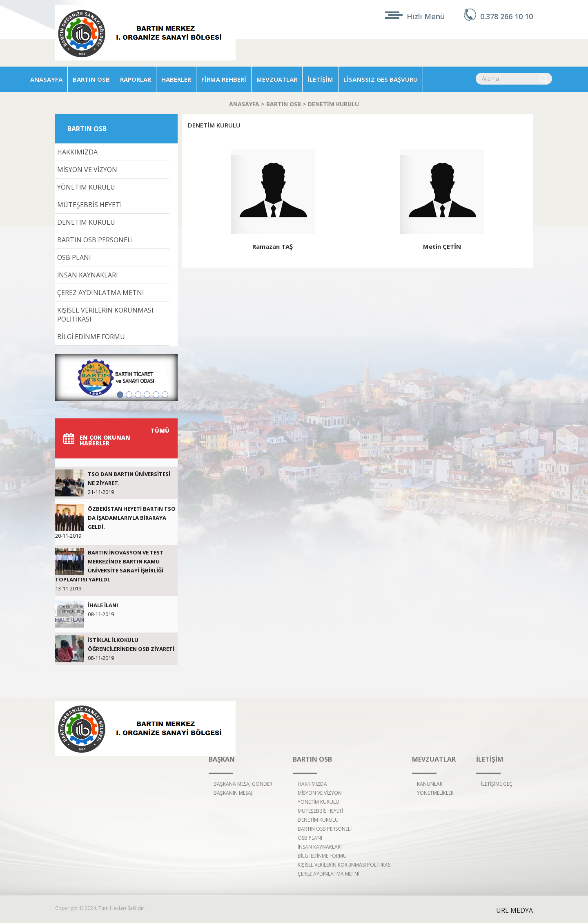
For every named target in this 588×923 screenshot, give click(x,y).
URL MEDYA (514, 910)
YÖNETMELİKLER (435, 793)
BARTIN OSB (91, 79)
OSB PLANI (74, 257)
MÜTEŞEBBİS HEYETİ (89, 205)
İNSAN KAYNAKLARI (88, 275)
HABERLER (176, 79)
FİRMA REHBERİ (224, 79)
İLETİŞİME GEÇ (497, 784)
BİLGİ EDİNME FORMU (91, 337)
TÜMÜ (160, 430)
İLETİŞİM (320, 79)
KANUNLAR (430, 784)
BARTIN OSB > (287, 104)
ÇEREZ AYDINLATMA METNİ (100, 293)
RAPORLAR (136, 79)
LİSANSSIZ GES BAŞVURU (381, 79)
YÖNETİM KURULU (86, 187)
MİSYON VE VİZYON (87, 170)
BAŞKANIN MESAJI (234, 793)
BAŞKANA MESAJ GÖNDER (243, 784)
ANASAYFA (46, 79)
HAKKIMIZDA (77, 152)
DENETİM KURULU (333, 104)
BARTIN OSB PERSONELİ (95, 240)
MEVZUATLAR (277, 79)
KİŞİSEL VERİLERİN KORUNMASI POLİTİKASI (105, 315)
